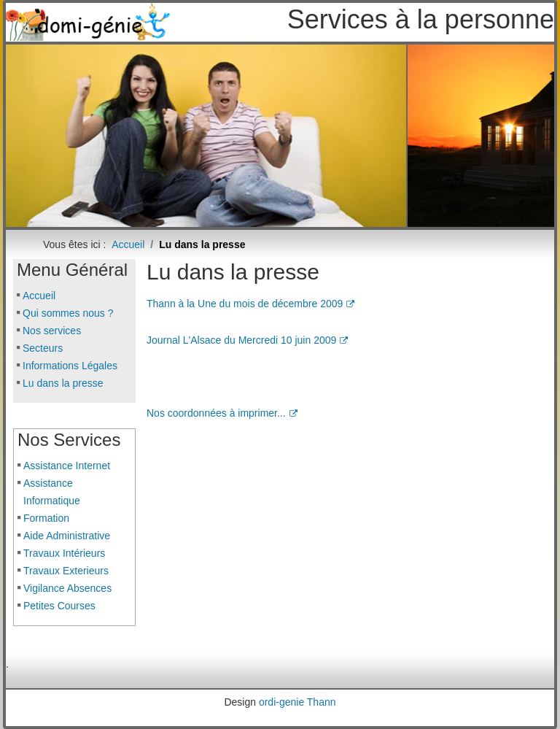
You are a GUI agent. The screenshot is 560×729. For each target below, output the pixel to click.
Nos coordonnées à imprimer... (222, 413)
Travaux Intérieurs (64, 553)
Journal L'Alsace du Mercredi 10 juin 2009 (247, 340)
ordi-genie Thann (297, 702)
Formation (46, 518)
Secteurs (43, 348)
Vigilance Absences (67, 588)
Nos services (52, 331)
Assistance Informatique (52, 492)
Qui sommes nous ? (68, 313)
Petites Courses (59, 606)
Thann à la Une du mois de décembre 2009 (250, 304)
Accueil (39, 296)
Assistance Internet (67, 466)
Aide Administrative (67, 536)
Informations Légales (70, 366)
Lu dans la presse (63, 383)
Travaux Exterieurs (66, 571)
